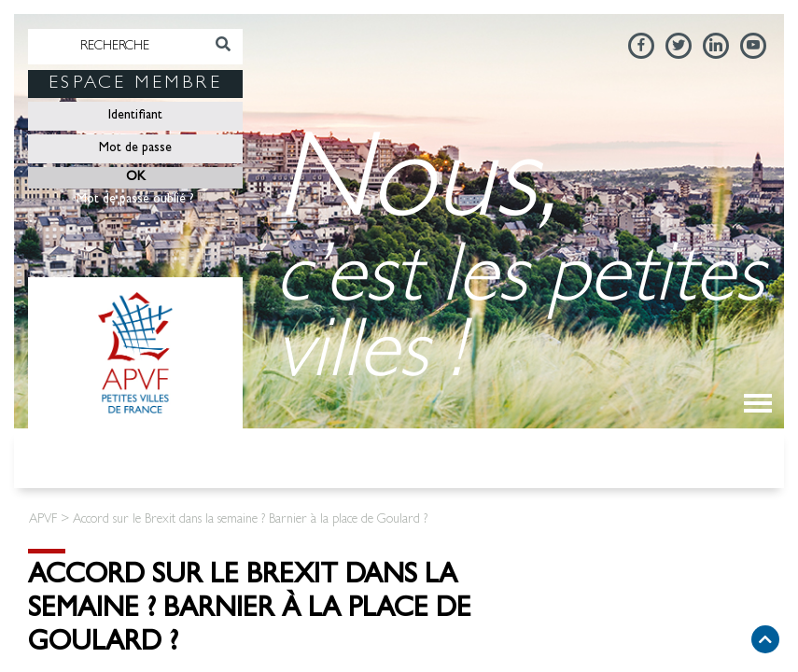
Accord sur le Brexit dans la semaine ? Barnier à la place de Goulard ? (250, 611)
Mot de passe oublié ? (135, 200)
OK (136, 177)
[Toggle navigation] (758, 403)
